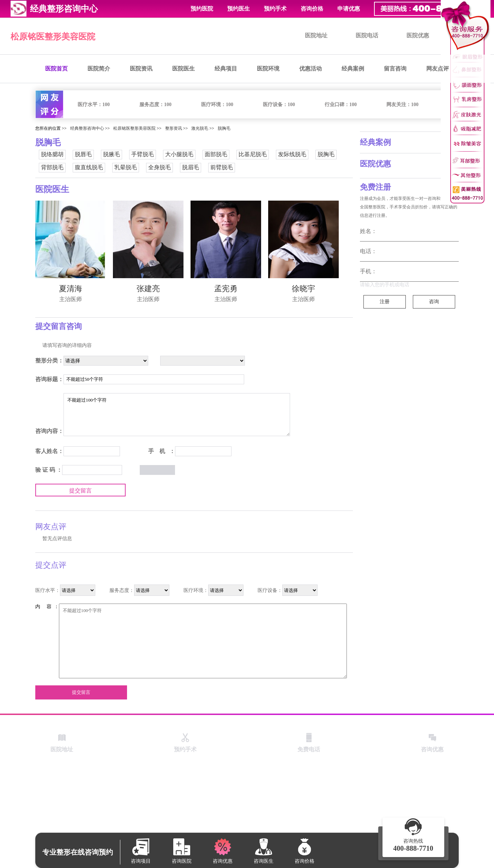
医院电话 (367, 35)
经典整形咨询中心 (87, 128)
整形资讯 (174, 128)
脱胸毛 (224, 128)
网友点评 (438, 69)
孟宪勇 (226, 289)
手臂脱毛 (143, 154)
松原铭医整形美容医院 (53, 37)
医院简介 (99, 69)
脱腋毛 (112, 154)
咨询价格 (312, 9)
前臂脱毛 (222, 167)
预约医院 (202, 9)
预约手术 (275, 9)
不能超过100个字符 (177, 415)
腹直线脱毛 (89, 167)
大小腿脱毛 (179, 154)
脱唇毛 (83, 154)
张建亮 (148, 289)
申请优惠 (349, 9)
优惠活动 (311, 69)
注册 (385, 302)
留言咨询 (395, 69)
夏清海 (71, 289)
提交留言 (80, 491)
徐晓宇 (303, 289)
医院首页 (56, 69)
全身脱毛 (159, 167)
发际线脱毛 (292, 154)
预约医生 (239, 9)
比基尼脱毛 (253, 154)
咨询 (434, 302)
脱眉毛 (191, 167)
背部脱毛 (52, 167)
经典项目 (226, 69)
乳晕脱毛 (126, 167)
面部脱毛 (216, 154)
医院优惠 (418, 35)
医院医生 (183, 69)
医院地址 (316, 35)
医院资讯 (141, 69)
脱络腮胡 (52, 154)
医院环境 (268, 69)
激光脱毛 (200, 128)
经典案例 (353, 69)
